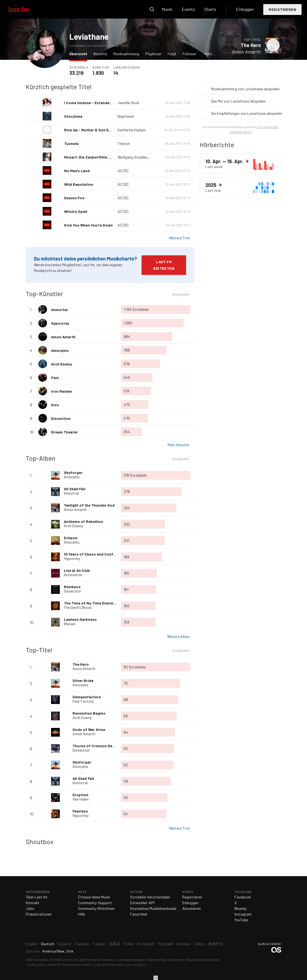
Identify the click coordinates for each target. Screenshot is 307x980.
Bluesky (241, 908)
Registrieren (282, 9)
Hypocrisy (60, 323)
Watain (70, 624)
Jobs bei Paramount (109, 965)
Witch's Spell (76, 211)
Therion (124, 143)
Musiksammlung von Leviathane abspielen (245, 89)
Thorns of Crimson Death (95, 746)
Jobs (30, 908)
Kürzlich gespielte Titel (59, 87)
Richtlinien (176, 960)
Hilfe (82, 914)
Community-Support (95, 903)
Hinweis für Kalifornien (203, 960)
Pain (55, 378)
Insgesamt (181, 295)
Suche (152, 9)
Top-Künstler (44, 294)
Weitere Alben (178, 636)
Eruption (80, 795)
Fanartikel (139, 914)
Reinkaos (72, 587)
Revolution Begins (89, 713)
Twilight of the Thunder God (89, 505)
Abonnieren (192, 908)
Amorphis (60, 350)
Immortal (59, 310)
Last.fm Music (136, 965)
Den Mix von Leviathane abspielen (238, 101)
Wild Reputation (79, 184)
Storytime (73, 116)
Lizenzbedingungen (131, 960)
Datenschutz (157, 960)
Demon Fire (74, 198)
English (32, 944)
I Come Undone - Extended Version (95, 103)
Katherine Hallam (132, 130)
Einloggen (245, 9)
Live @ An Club (77, 570)
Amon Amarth (246, 52)
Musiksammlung (126, 54)
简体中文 (216, 944)
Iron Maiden (62, 391)
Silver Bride (83, 680)
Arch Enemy (62, 364)
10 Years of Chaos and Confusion (94, 554)
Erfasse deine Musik (94, 897)
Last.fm (25, 9)
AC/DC (123, 171)
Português (146, 944)
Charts (210, 9)
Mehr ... (210, 54)
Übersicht (80, 53)
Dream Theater (65, 432)
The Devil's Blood (78, 607)
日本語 (114, 944)
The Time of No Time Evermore (92, 603)
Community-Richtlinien (96, 908)
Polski (129, 944)
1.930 (98, 73)
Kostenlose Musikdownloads (153, 908)
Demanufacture (87, 697)
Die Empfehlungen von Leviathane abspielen (246, 113)
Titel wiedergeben (273, 45)
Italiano (99, 944)
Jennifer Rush (129, 103)
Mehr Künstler (179, 445)
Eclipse (71, 538)
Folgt (172, 54)
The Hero (251, 45)
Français (82, 944)
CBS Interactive (37, 960)
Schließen (156, 978)
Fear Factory (83, 701)
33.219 (76, 73)
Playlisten (153, 54)
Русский (165, 944)
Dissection (61, 418)
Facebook (243, 897)
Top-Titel (39, 650)
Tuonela (71, 143)
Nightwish (126, 116)
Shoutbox (40, 841)
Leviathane (89, 36)
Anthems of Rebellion (83, 521)
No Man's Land (77, 171)
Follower (189, 54)
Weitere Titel (179, 238)
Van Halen (81, 799)
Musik (167, 9)
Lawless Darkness (80, 619)
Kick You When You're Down (88, 225)
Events (188, 9)
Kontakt (33, 903)
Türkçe (199, 944)
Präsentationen (39, 914)
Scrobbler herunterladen (150, 897)
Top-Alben (41, 458)
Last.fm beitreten (164, 265)
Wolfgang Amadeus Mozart (140, 157)
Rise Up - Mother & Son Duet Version (97, 130)
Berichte (100, 54)
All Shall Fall (75, 489)
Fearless (80, 811)
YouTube (241, 920)
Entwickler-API (142, 903)
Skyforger (73, 472)
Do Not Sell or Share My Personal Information (60, 965)
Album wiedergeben (43, 475)
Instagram (243, 914)
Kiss (55, 405)
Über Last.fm (37, 897)
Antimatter (73, 575)
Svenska (183, 944)
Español (65, 944)
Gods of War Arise (89, 729)
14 (116, 73)
